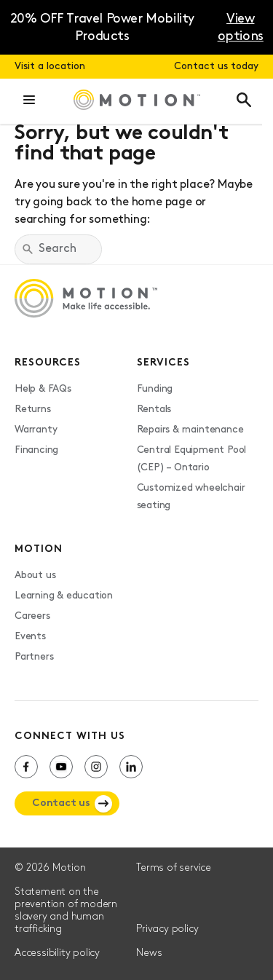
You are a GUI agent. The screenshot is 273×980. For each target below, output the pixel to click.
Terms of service (174, 868)
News (149, 953)
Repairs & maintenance (190, 430)
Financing (36, 450)
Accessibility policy (57, 953)
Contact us (61, 803)
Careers (32, 616)
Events (30, 637)
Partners (34, 657)
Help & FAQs (43, 389)
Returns (33, 410)
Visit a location (50, 67)
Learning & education (64, 596)
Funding (155, 389)
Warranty (36, 430)
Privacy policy (167, 929)
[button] (29, 101)
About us (35, 576)
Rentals (154, 410)
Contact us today (216, 67)
